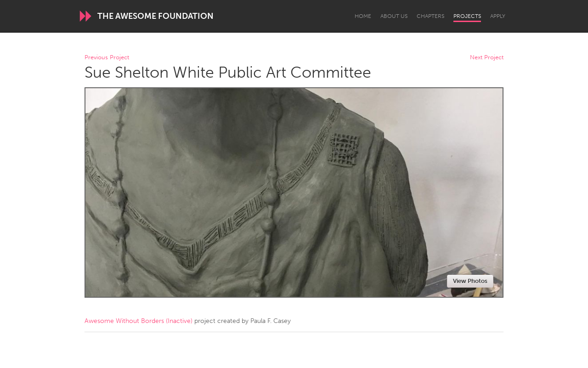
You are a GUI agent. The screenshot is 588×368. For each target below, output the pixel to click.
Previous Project (107, 58)
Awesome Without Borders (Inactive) (139, 321)
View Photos (470, 281)
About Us (394, 16)
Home (363, 16)
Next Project (487, 58)
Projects (467, 16)
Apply (498, 16)
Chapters (430, 16)
